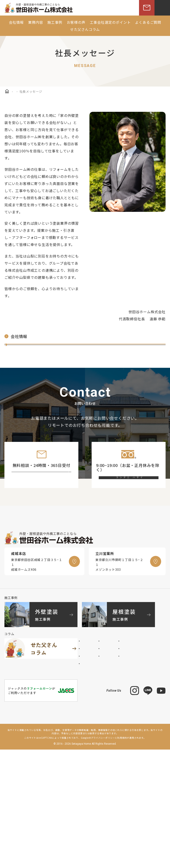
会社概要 (15, 366)
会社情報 (16, 336)
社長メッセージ (21, 351)
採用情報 (15, 409)
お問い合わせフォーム (45, 550)
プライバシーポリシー (103, 856)
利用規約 (122, 856)
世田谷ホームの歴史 (24, 380)
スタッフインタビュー (26, 395)
